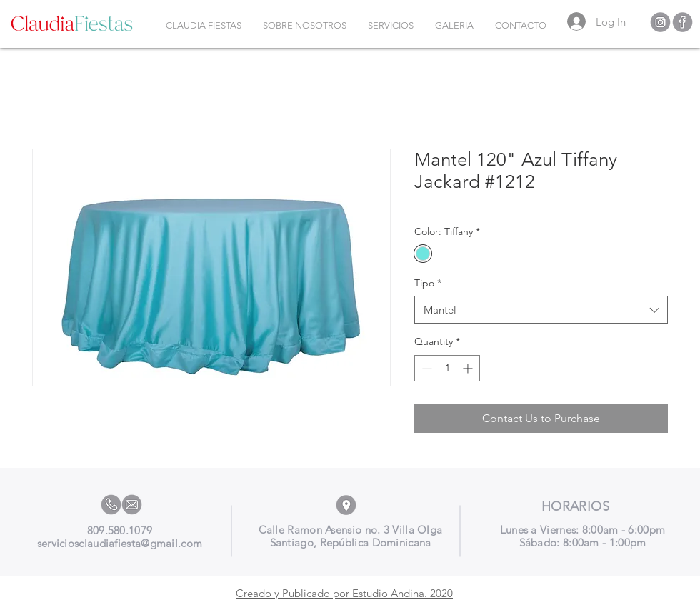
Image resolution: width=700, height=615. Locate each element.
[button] (391, 26)
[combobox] (541, 310)
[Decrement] (425, 368)
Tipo (428, 283)
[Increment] (469, 368)
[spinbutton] (447, 368)
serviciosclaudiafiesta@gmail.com (120, 543)
